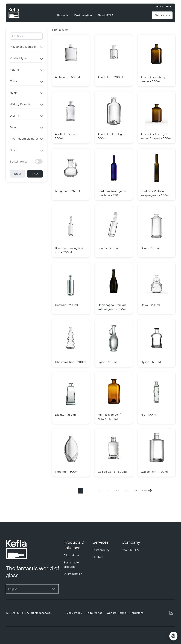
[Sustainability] (39, 161)
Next (147, 491)
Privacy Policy (73, 613)
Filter (35, 174)
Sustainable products (71, 565)
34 (127, 491)
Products (63, 15)
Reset (17, 174)
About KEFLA (105, 15)
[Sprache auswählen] (32, 589)
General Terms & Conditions (125, 613)
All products (72, 555)
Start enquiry (162, 15)
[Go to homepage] (14, 13)
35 (136, 491)
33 (117, 491)
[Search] (26, 36)
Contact (158, 7)
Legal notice (95, 613)
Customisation (83, 15)
